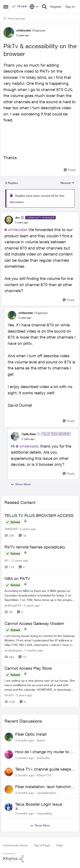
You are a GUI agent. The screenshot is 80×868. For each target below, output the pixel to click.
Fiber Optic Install (31, 734)
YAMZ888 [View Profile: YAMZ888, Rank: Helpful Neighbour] (11, 529)
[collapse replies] (40, 214)
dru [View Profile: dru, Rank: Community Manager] (17, 217)
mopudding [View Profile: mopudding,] (44, 813)
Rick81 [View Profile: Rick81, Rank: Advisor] (9, 695)
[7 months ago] (33, 650)
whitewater (18, 230)
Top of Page (42, 845)
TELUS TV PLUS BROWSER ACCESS (39, 515)
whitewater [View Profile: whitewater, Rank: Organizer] (24, 30)
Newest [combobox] (68, 183)
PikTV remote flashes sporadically (35, 547)
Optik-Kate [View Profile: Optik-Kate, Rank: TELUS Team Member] (29, 434)
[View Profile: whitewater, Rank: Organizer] (9, 33)
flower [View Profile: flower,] (41, 740)
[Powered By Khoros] (40, 858)
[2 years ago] (27, 529)
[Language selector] (34, 7)
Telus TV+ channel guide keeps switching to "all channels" (43, 769)
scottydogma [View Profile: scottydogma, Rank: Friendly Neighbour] (13, 650)
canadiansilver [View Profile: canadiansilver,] (47, 793)
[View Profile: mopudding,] (9, 807)
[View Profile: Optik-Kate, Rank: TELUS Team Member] (15, 436)
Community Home (15, 845)
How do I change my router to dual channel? (42, 752)
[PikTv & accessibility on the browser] (22, 223)
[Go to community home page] (19, 7)
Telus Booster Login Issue (39, 804)
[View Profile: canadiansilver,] (9, 789)
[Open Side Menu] (6, 7)
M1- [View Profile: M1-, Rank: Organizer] (7, 560)
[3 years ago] (31, 605)
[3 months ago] (24, 740)
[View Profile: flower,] (9, 737)
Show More (21, 484)
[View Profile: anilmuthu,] (9, 754)
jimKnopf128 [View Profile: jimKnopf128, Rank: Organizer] (13, 605)
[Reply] (70, 170)
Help (59, 845)
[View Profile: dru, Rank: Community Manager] (9, 220)
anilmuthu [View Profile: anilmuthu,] (44, 758)
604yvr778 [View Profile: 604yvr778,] (44, 775)
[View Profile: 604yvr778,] (9, 772)
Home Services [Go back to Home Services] (14, 18)
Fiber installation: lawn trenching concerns (44, 787)
